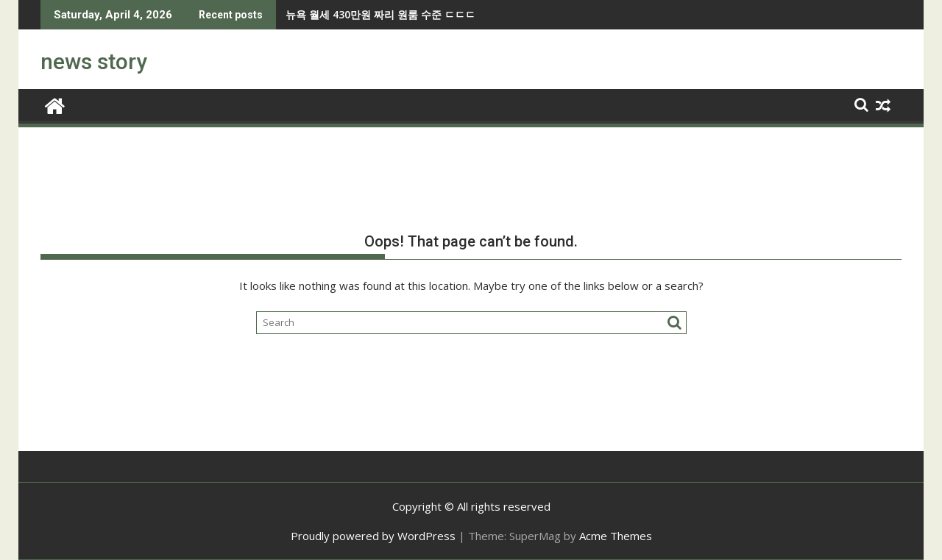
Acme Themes (616, 536)
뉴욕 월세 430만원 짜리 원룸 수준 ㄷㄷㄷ (324, 14)
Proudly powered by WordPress (373, 536)
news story (94, 61)
